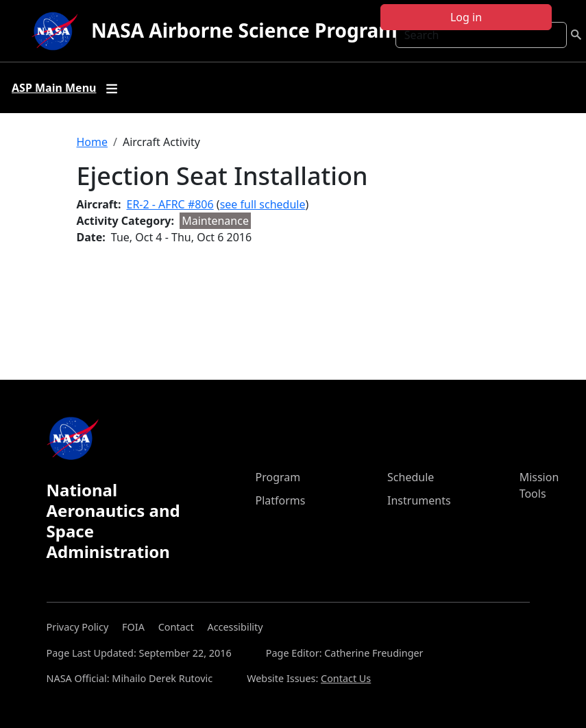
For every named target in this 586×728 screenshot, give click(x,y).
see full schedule (263, 204)
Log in (466, 17)
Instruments (419, 500)
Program (278, 477)
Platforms (281, 500)
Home (93, 142)
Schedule (411, 477)
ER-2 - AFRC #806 (170, 204)
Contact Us (346, 678)
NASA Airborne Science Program (244, 30)
